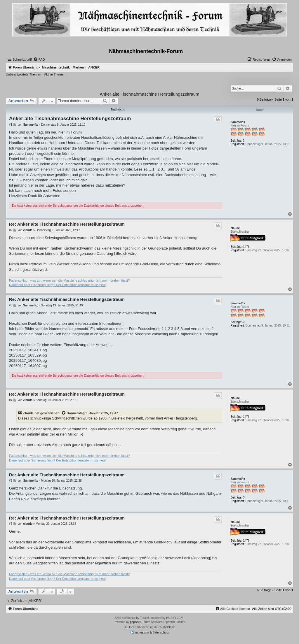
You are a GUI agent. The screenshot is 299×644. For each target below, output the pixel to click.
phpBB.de (169, 627)
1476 (246, 247)
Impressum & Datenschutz (149, 632)
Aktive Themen (55, 74)
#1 (11, 125)
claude (235, 228)
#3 (11, 305)
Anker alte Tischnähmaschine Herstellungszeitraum (150, 94)
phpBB (134, 622)
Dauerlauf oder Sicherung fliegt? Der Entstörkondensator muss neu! (57, 285)
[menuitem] (39, 59)
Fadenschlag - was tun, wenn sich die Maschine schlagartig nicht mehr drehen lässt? (69, 280)
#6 (11, 524)
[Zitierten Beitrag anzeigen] (64, 413)
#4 (11, 400)
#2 (11, 230)
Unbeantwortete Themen (24, 74)
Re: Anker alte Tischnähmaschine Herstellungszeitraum (67, 224)
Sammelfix (238, 122)
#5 (11, 481)
